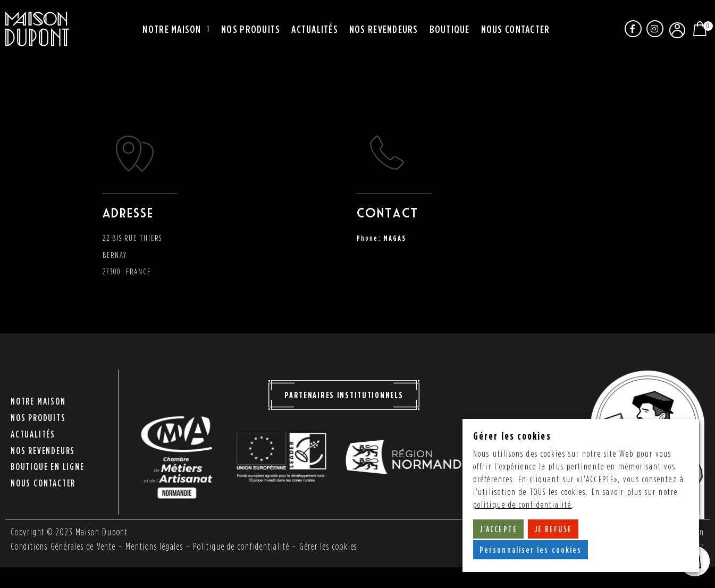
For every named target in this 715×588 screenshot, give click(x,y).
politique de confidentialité (523, 505)
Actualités (315, 29)
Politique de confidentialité (247, 546)
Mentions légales (159, 546)
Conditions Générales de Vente (65, 546)
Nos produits (251, 29)
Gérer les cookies (337, 546)
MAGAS (395, 238)
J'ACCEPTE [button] (498, 529)
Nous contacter (516, 29)
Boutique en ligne (48, 464)
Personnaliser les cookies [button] (531, 550)
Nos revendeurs (384, 29)
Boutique (450, 29)
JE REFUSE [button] (553, 529)
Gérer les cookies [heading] (512, 436)
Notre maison (176, 29)
